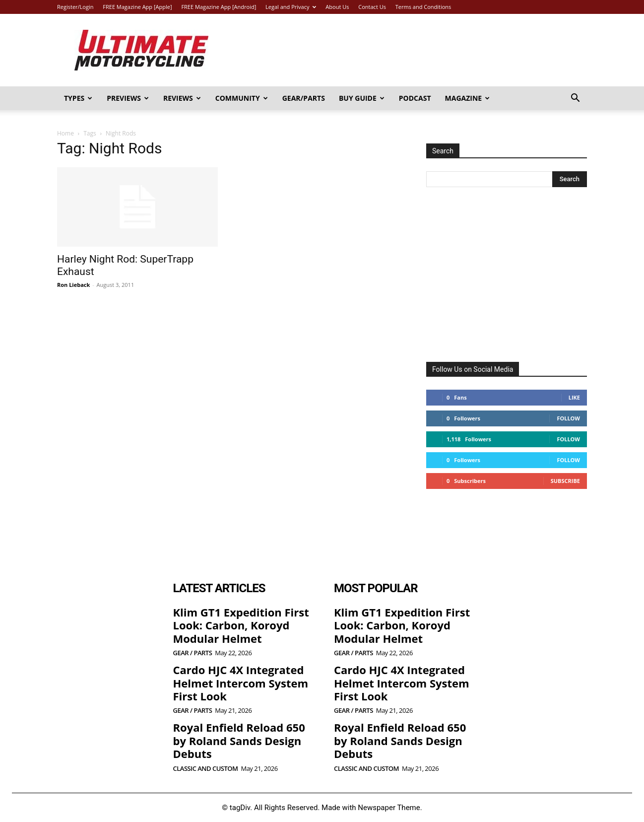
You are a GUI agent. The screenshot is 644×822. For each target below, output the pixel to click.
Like (574, 397)
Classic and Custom (206, 769)
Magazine (468, 98)
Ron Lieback (73, 285)
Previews (128, 98)
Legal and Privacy (291, 7)
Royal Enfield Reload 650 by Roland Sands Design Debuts (239, 740)
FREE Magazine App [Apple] (137, 7)
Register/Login (75, 7)
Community (242, 98)
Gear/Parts (304, 98)
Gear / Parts (193, 653)
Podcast (415, 98)
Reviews (182, 98)
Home (65, 133)
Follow (568, 418)
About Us (337, 7)
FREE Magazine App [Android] (219, 7)
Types (78, 98)
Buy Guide (362, 98)
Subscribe (565, 481)
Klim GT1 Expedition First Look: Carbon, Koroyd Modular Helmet (241, 625)
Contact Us (372, 7)
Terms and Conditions (423, 7)
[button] (575, 99)
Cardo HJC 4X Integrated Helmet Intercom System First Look (241, 683)
